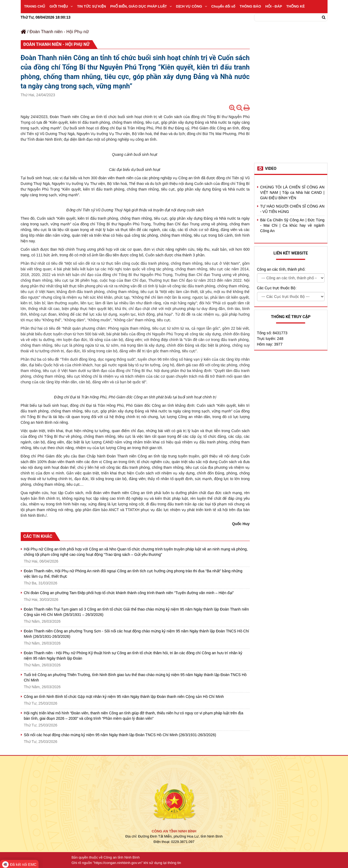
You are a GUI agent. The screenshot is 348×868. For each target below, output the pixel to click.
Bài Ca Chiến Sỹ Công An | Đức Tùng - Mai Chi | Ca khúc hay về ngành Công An (292, 225)
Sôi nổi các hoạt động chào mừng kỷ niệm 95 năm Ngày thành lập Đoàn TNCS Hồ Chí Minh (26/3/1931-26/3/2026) (120, 735)
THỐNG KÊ (296, 6)
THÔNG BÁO (250, 6)
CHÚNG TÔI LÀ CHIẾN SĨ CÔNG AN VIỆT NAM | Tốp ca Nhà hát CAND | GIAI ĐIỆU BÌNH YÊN (292, 192)
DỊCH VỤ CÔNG (191, 6)
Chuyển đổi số (223, 6)
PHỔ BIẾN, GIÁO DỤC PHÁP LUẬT (141, 6)
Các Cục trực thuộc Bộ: (277, 288)
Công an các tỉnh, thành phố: (281, 269)
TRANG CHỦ (35, 6)
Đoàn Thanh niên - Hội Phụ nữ (59, 32)
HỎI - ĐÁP (274, 6)
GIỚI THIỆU (61, 6)
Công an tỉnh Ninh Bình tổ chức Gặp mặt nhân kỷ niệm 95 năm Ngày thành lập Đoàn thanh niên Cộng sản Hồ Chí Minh (124, 697)
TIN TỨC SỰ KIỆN (91, 6)
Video (271, 168)
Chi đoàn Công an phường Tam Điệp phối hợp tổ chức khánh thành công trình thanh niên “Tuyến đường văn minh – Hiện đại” (129, 593)
